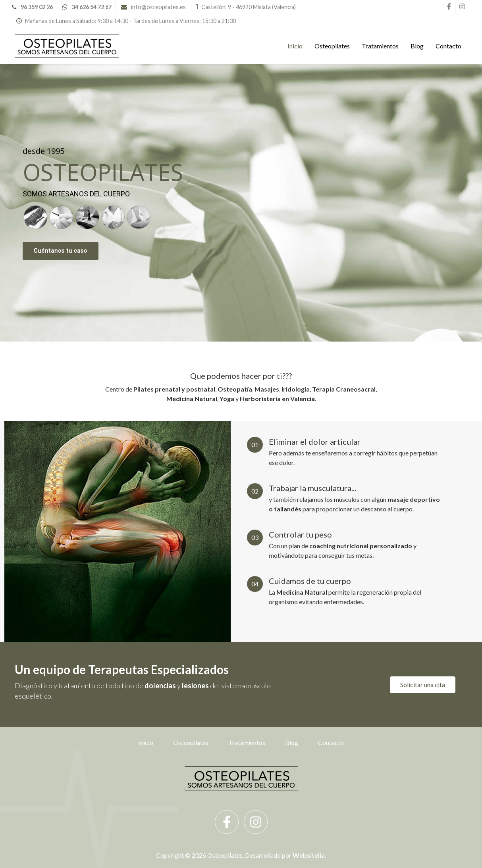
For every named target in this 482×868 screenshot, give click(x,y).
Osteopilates (332, 46)
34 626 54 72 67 (92, 7)
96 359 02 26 (37, 7)
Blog (417, 46)
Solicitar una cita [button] (423, 685)
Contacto (448, 46)
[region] (241, 203)
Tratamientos (380, 46)
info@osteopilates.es (158, 7)
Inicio (295, 46)
